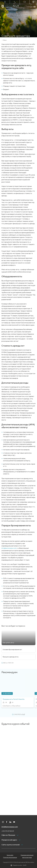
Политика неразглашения (10, 857)
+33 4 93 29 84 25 (8, 831)
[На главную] (10, 7)
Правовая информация (27, 855)
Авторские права (27, 857)
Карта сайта (10, 855)
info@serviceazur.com (9, 548)
